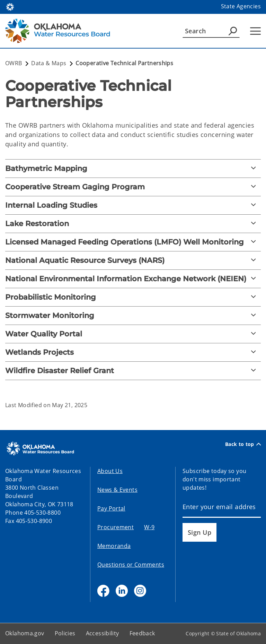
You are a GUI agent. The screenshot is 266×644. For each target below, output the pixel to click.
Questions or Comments (131, 565)
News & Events (117, 490)
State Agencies (241, 6)
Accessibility (103, 633)
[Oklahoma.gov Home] (10, 6)
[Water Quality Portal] (133, 334)
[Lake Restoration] (133, 224)
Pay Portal (111, 508)
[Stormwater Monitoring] (133, 316)
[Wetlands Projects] (133, 352)
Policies (65, 633)
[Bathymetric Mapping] (133, 169)
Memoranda (114, 546)
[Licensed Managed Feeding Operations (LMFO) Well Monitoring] (133, 242)
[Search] (211, 31)
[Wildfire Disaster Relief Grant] (133, 371)
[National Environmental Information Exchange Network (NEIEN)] (133, 279)
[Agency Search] (233, 31)
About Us (110, 471)
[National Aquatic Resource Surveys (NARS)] (133, 260)
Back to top (243, 444)
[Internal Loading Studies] (133, 205)
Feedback (142, 633)
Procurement (116, 527)
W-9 (149, 527)
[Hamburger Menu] (255, 31)
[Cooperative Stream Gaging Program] (133, 187)
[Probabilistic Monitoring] (133, 297)
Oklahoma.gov (25, 633)
